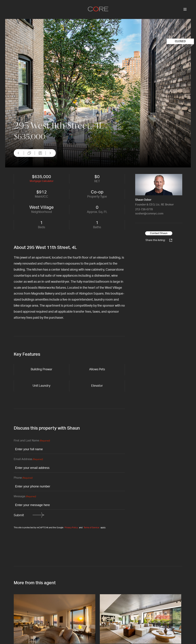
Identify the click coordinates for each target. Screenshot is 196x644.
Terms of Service (91, 528)
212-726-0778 (144, 209)
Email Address (28, 459)
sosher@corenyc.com (149, 214)
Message (25, 497)
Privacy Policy (71, 528)
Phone (23, 478)
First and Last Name (32, 441)
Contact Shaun (159, 233)
